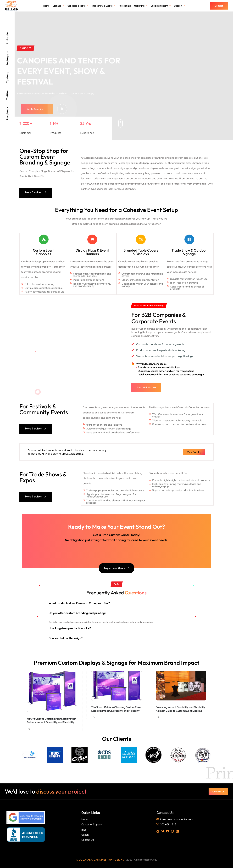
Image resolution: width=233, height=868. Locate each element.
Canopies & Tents (78, 6)
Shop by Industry (161, 6)
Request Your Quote (116, 568)
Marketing (141, 6)
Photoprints (125, 6)
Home (46, 6)
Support (180, 6)
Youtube (7, 77)
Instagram (7, 58)
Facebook (7, 113)
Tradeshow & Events (103, 6)
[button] (23, 755)
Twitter (7, 95)
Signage (58, 6)
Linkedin (7, 38)
